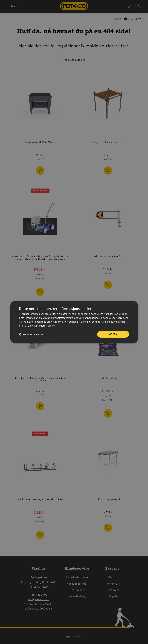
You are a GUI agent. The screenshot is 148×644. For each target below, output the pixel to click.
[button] (31, 334)
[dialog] (74, 322)
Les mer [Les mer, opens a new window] (52, 325)
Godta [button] (113, 334)
